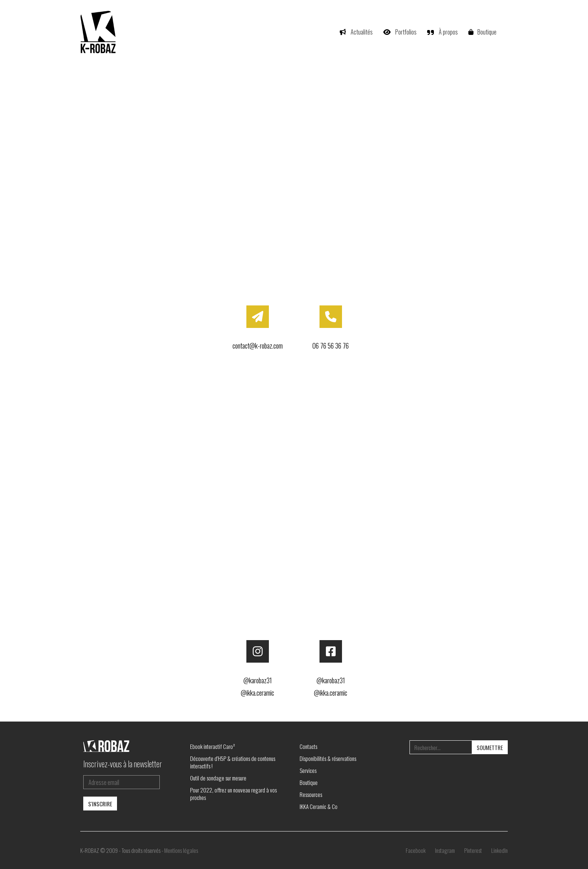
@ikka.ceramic (257, 693)
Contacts (308, 746)
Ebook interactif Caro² (213, 746)
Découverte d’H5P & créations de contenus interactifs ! (233, 762)
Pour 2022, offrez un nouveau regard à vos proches (233, 794)
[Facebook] (416, 850)
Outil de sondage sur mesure (218, 778)
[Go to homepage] (99, 32)
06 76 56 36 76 (331, 346)
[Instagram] (445, 850)
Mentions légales (181, 850)
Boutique (309, 782)
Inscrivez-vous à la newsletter (123, 764)
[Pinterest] (473, 850)
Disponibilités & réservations (328, 758)
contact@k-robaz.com (258, 346)
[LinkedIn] (499, 850)
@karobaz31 (258, 680)
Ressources (311, 794)
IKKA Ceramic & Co (319, 806)
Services (308, 770)
